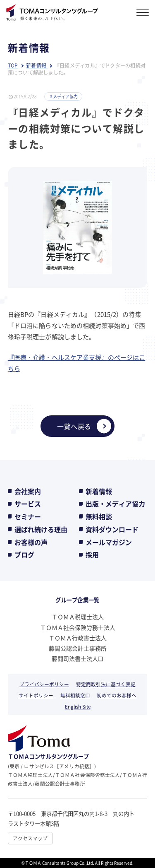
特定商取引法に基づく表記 (106, 684)
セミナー (28, 516)
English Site (78, 706)
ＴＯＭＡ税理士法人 (78, 617)
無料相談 (99, 516)
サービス (28, 504)
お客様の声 (31, 542)
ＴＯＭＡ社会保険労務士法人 (78, 627)
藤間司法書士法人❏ (77, 658)
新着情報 (99, 491)
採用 (92, 555)
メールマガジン (109, 542)
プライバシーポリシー (44, 684)
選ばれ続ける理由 (41, 529)
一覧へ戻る (84, 426)
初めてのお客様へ (117, 695)
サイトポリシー (36, 695)
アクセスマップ (30, 838)
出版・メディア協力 (115, 504)
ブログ (24, 555)
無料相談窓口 (75, 695)
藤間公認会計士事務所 (78, 648)
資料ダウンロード (112, 529)
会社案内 (28, 491)
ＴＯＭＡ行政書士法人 (78, 638)
